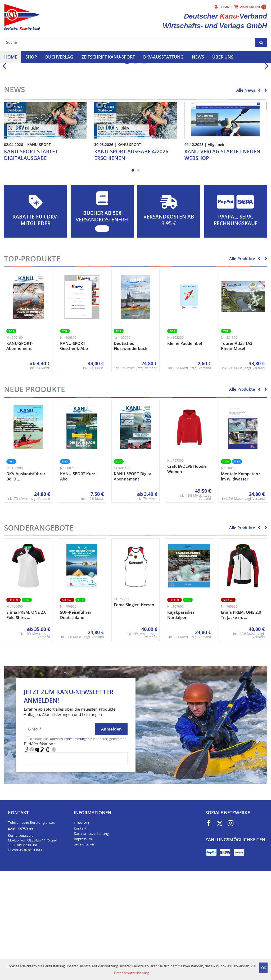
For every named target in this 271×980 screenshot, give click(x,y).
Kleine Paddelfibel (185, 448)
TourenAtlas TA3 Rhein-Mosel (237, 450)
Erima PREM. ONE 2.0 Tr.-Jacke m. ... (241, 719)
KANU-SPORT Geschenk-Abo (74, 450)
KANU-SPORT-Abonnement (20, 450)
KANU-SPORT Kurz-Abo (78, 581)
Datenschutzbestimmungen (69, 843)
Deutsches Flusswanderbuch (131, 450)
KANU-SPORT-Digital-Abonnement (134, 581)
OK (264, 968)
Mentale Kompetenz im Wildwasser (241, 581)
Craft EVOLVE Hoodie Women (187, 573)
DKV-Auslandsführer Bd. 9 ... (26, 581)
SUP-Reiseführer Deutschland (76, 719)
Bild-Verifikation (40, 848)
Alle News (246, 194)
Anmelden (111, 833)
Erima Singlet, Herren (134, 709)
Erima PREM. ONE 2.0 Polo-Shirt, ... (26, 719)
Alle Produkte (242, 363)
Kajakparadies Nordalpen (181, 719)
